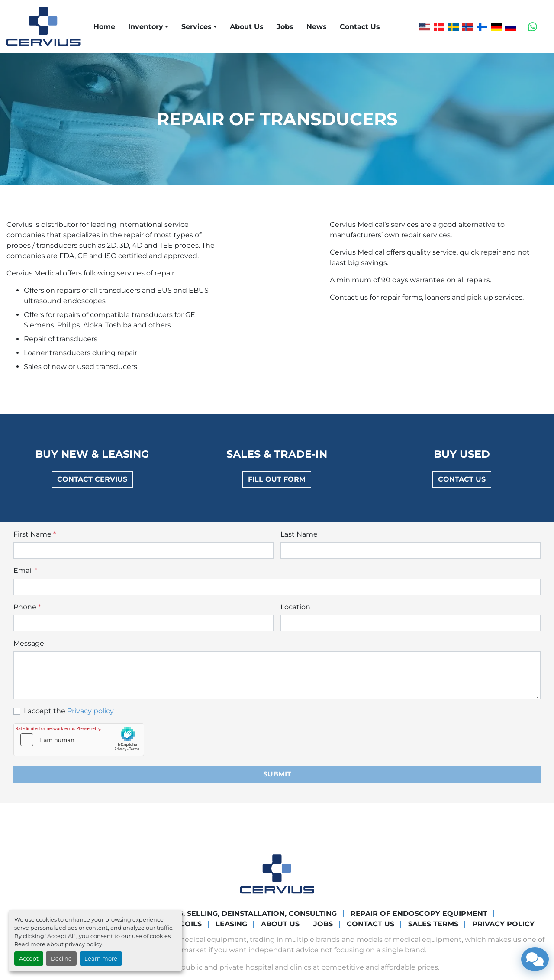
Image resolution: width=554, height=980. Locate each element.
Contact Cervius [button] (92, 479)
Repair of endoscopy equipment (419, 914)
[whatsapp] (533, 27)
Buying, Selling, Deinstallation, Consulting (246, 914)
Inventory (146, 27)
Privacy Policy (503, 924)
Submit (277, 774)
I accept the (69, 711)
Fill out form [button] (277, 479)
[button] (148, 27)
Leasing (231, 924)
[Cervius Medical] (277, 873)
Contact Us (360, 27)
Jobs (285, 27)
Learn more (101, 959)
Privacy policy (90, 711)
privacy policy (84, 944)
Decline (61, 959)
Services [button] (196, 27)
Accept (29, 959)
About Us (247, 27)
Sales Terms (433, 924)
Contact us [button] (462, 479)
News (317, 27)
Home (104, 27)
